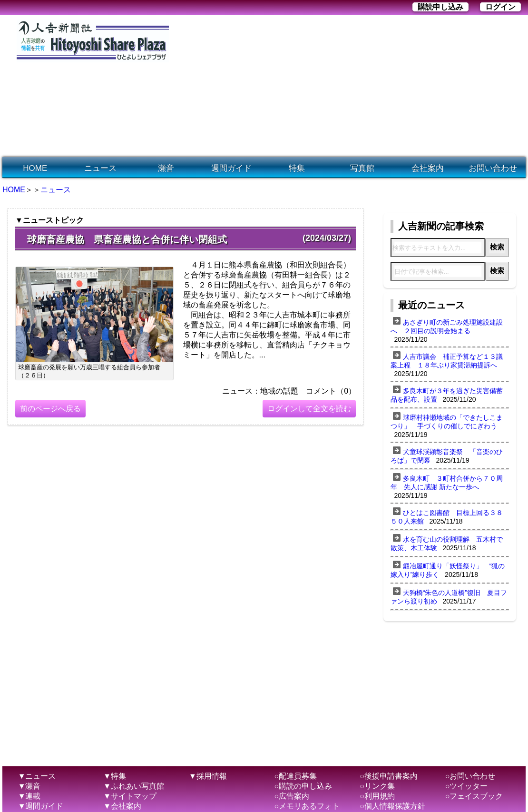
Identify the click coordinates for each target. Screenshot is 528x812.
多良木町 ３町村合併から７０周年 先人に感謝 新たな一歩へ (447, 483)
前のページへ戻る (50, 409)
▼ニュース (37, 776)
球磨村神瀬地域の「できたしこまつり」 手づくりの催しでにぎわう (447, 422)
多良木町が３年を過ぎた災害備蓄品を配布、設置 (447, 395)
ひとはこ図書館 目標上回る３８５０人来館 (447, 517)
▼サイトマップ (130, 796)
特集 (297, 168)
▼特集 (115, 776)
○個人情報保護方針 (392, 806)
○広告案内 (292, 796)
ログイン (500, 7)
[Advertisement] (273, 86)
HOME (35, 168)
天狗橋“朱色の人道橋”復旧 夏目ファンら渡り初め (449, 597)
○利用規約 (377, 796)
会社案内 (428, 168)
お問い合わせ (493, 168)
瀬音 (166, 168)
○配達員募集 (296, 776)
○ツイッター (467, 786)
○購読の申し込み (303, 786)
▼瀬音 (29, 786)
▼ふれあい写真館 (134, 786)
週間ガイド (231, 168)
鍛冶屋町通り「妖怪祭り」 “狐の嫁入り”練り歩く (448, 570)
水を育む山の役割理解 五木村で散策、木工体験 (447, 544)
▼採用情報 (208, 776)
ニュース (100, 168)
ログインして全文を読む (309, 409)
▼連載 (29, 796)
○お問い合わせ (470, 776)
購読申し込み (440, 7)
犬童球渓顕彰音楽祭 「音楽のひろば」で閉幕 (447, 456)
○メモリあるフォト (307, 806)
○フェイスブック (474, 796)
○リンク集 (377, 786)
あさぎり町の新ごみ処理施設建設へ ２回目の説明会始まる (447, 327)
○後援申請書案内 (389, 776)
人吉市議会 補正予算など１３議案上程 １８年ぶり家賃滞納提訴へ (447, 361)
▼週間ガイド (41, 806)
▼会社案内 (122, 806)
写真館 (362, 168)
